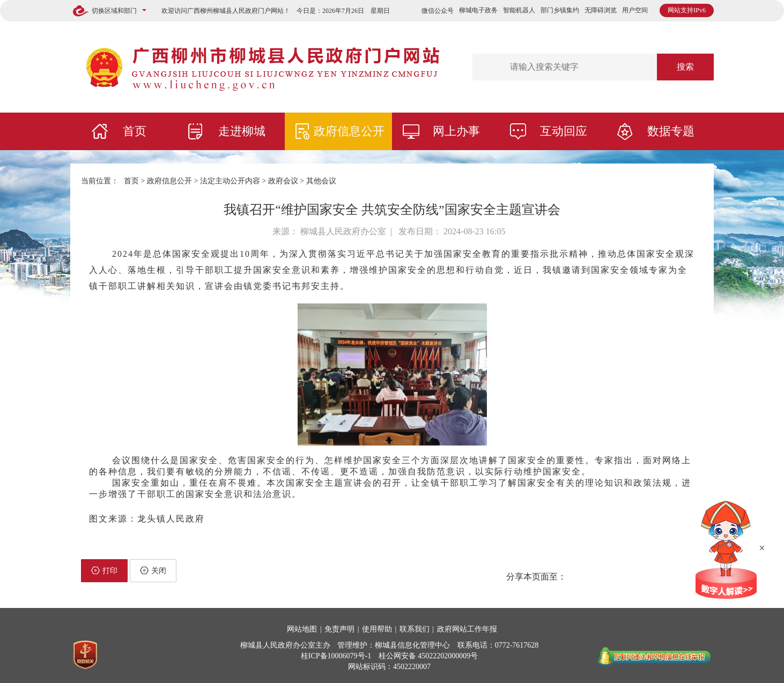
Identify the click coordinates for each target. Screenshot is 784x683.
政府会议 (283, 181)
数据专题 (671, 131)
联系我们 (415, 629)
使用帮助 (377, 629)
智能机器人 (519, 10)
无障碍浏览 (601, 10)
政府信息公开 (349, 131)
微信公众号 (438, 11)
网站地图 (302, 629)
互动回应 (564, 131)
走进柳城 (242, 131)
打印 (104, 570)
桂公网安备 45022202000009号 (428, 656)
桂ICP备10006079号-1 (336, 656)
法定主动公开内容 (230, 181)
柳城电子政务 (478, 10)
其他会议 (321, 181)
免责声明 (339, 629)
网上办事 (456, 131)
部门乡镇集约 (560, 10)
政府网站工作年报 (467, 629)
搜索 (685, 67)
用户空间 (635, 10)
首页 (135, 131)
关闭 (153, 570)
